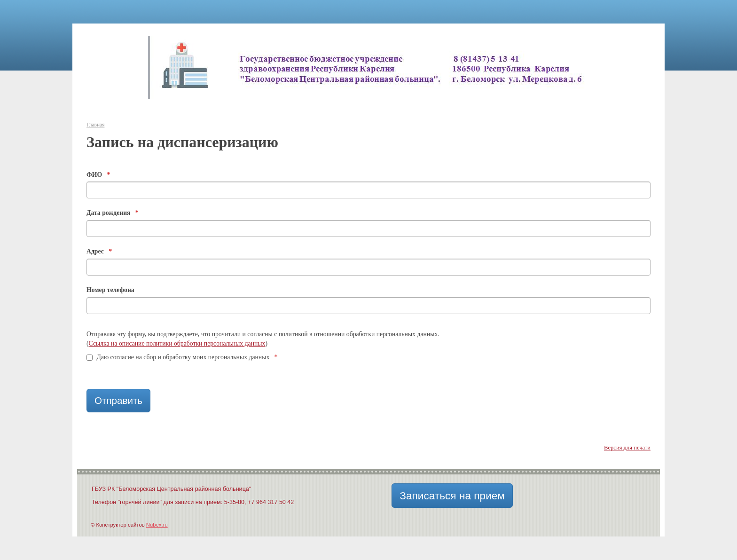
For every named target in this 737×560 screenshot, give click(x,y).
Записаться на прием (452, 496)
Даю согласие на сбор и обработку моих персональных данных (182, 357)
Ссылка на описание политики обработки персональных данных (177, 343)
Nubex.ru (157, 525)
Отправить (118, 400)
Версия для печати (627, 448)
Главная (95, 125)
